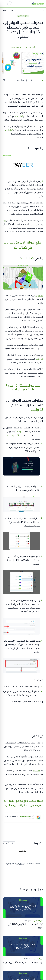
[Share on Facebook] (27, 80)
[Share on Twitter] (31, 80)
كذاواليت (19, 116)
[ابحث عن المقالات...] (10, 4)
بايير (32, 148)
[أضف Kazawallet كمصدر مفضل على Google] (23, 817)
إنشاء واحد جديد (13, 435)
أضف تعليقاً (23, 851)
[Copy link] (18, 80)
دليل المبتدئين (23, 16)
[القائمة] (4, 4)
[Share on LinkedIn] (23, 80)
